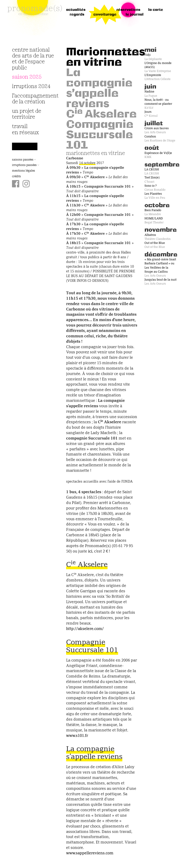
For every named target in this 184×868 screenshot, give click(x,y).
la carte (156, 10)
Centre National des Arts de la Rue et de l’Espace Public (33, 59)
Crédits (16, 177)
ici (90, 552)
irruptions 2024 (31, 87)
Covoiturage (105, 15)
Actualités (76, 10)
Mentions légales (24, 171)
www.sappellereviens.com (90, 853)
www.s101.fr (77, 736)
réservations (128, 10)
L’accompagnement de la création (33, 99)
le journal (135, 15)
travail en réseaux (25, 129)
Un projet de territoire (27, 114)
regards (77, 15)
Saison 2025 (27, 77)
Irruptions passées (26, 165)
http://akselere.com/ (85, 629)
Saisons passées (24, 160)
